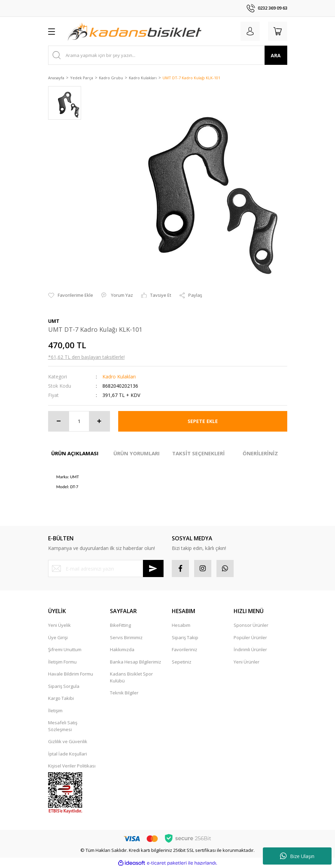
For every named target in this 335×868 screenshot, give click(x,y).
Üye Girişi (58, 637)
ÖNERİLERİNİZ (260, 453)
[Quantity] (79, 421)
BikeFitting (120, 625)
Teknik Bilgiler (124, 693)
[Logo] (134, 31)
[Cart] (278, 31)
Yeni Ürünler (247, 662)
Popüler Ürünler (250, 637)
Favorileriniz (185, 649)
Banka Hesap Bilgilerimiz (136, 662)
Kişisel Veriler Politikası (72, 766)
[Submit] (153, 568)
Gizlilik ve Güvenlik (68, 741)
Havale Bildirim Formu (71, 674)
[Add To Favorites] (71, 295)
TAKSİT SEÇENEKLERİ (198, 453)
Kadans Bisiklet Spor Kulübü (131, 677)
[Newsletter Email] (106, 568)
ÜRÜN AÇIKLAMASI (75, 453)
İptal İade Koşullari (68, 754)
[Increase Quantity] (99, 421)
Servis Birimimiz (126, 637)
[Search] (168, 55)
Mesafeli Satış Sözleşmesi (63, 726)
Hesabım (181, 625)
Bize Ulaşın (297, 856)
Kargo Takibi (61, 698)
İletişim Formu (62, 662)
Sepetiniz (182, 662)
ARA (276, 55)
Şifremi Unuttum (65, 649)
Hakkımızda (122, 649)
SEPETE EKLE (203, 421)
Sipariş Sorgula (64, 686)
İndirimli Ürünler (250, 649)
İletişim (55, 711)
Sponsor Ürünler (251, 625)
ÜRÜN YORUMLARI (137, 453)
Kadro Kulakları (119, 377)
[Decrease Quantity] (59, 421)
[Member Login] (250, 31)
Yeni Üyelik (59, 625)
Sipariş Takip (185, 637)
